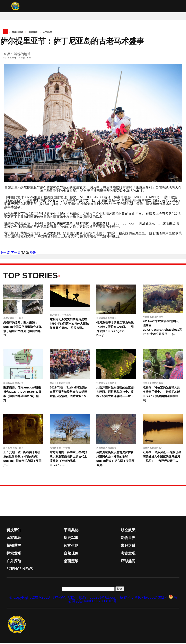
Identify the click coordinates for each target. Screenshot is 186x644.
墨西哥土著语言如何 (60, 384)
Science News (20, 570)
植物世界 (14, 547)
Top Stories (31, 277)
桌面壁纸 (71, 562)
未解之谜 (128, 547)
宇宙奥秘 (71, 531)
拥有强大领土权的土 (107, 384)
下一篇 (16, 254)
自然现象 (71, 554)
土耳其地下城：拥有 (14, 449)
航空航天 (128, 531)
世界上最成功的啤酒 (153, 384)
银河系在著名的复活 (107, 319)
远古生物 (71, 547)
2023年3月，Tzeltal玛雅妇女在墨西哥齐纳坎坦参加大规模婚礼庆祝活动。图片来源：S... (69, 393)
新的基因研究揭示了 (14, 384)
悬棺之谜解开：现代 (14, 319)
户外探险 (14, 562)
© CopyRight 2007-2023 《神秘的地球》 (43, 598)
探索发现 (14, 554)
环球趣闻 (128, 562)
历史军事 (71, 539)
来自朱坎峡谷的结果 (153, 318)
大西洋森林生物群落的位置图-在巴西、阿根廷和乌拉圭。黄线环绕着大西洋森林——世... (116, 393)
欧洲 (33, 254)
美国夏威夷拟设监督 (107, 449)
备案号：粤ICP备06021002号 (144, 598)
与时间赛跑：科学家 (60, 449)
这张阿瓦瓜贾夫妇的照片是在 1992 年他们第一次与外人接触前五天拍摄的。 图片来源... (69, 324)
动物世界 (128, 539)
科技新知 (14, 531)
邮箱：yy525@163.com (98, 598)
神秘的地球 (17, 33)
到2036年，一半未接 (61, 316)
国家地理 (33, 33)
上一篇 (5, 254)
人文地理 (47, 33)
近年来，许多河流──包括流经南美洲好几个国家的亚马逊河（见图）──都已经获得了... (162, 458)
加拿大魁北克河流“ (153, 449)
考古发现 (128, 554)
